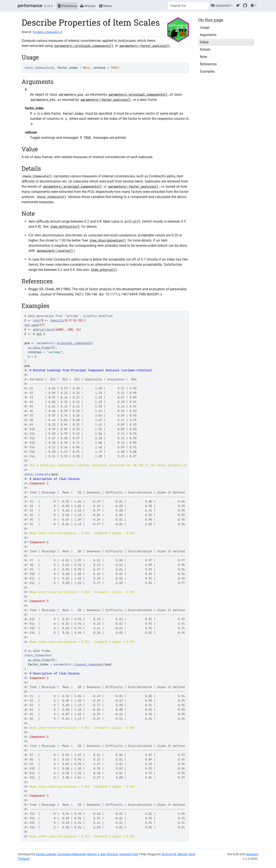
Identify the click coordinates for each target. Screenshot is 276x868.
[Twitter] (238, 5)
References (208, 64)
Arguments (208, 35)
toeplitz (57, 320)
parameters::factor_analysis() (145, 46)
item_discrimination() (108, 240)
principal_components (74, 343)
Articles (88, 6)
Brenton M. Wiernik (175, 854)
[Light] (254, 5)
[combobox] (188, 6)
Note (203, 57)
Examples (207, 71)
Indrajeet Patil (129, 854)
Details (205, 49)
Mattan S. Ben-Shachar (103, 854)
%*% (39, 334)
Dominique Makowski (72, 854)
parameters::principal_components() (84, 46)
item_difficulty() (65, 227)
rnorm (49, 329)
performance (30, 6)
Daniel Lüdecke (46, 854)
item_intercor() (104, 270)
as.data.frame (39, 348)
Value (204, 42)
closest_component (89, 664)
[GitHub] (245, 5)
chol (36, 320)
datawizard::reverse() (55, 251)
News (105, 6)
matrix (38, 329)
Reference (67, 6)
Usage (205, 27)
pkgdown (252, 854)
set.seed (31, 325)
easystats (220, 5)
